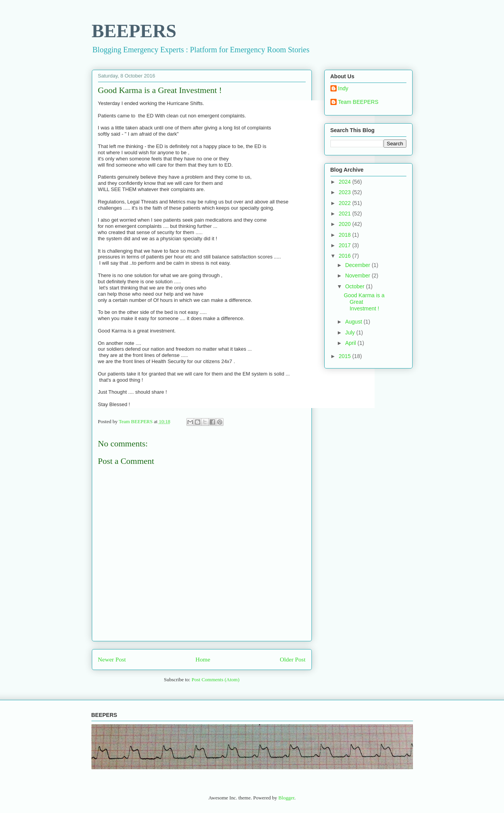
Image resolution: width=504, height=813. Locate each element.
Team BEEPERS (358, 102)
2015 (345, 356)
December (358, 265)
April (351, 343)
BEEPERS (134, 31)
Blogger (286, 798)
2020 (345, 224)
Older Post (292, 659)
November (358, 276)
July (351, 332)
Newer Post (112, 659)
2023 (345, 192)
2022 (345, 203)
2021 (345, 214)
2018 (345, 235)
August (354, 322)
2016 (345, 256)
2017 (345, 245)
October (356, 286)
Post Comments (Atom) (215, 680)
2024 (345, 182)
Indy (343, 88)
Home (203, 659)
